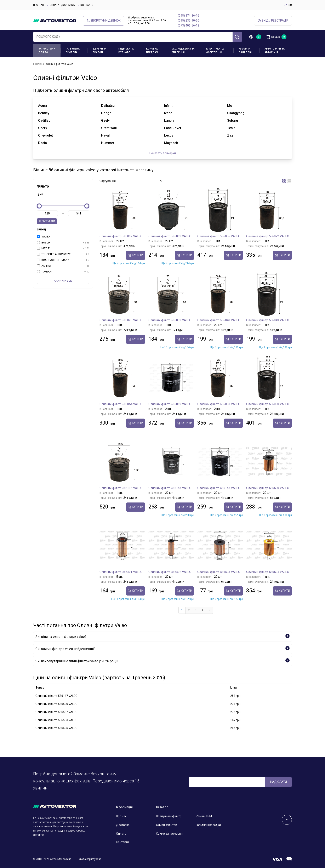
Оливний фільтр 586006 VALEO (219, 236)
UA (285, 5)
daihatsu (108, 106)
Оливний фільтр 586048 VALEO (219, 320)
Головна (39, 64)
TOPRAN (63, 272)
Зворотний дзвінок (104, 21)
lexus (169, 135)
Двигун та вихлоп (100, 51)
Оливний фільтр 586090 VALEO (268, 404)
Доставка (123, 825)
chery (43, 128)
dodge (106, 113)
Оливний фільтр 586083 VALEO (219, 404)
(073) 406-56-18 (189, 25)
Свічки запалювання (170, 834)
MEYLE (63, 248)
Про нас (38, 5)
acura (43, 106)
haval (105, 135)
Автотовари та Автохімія (275, 51)
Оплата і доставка (62, 5)
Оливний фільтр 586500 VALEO (268, 488)
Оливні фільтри (167, 825)
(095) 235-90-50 (189, 21)
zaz (230, 135)
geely (105, 120)
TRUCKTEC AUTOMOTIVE (63, 254)
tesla (231, 128)
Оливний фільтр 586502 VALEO (170, 572)
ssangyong (236, 113)
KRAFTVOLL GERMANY (63, 260)
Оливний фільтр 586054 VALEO (121, 404)
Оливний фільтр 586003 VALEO (170, 236)
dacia (42, 143)
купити (136, 255)
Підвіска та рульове (126, 51)
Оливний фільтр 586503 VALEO (219, 572)
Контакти (87, 5)
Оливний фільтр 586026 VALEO (121, 320)
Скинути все (63, 281)
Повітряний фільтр (169, 816)
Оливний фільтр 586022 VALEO (268, 236)
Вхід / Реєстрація (273, 21)
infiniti (169, 106)
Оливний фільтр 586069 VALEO (170, 404)
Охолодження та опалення (183, 51)
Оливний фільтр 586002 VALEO (121, 236)
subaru (233, 120)
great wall (109, 128)
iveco (168, 113)
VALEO (43, 237)
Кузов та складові (245, 51)
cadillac (44, 120)
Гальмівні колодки (208, 825)
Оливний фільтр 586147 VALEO (219, 488)
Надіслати (279, 782)
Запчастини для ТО (47, 51)
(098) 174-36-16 (189, 16)
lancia (169, 120)
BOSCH (63, 243)
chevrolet (45, 135)
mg (230, 106)
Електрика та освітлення (215, 51)
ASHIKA (63, 266)
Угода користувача (90, 859)
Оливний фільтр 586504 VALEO (268, 572)
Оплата (121, 834)
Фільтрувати (47, 221)
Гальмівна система (73, 51)
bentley (44, 113)
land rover (173, 128)
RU (290, 5)
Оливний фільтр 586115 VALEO (121, 488)
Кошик (274, 37)
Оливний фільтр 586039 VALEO (170, 320)
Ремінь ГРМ (204, 816)
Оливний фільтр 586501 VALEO (121, 572)
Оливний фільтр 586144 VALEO (170, 488)
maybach (171, 143)
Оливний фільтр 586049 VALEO (268, 320)
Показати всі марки (163, 153)
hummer (108, 143)
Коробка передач (152, 51)
